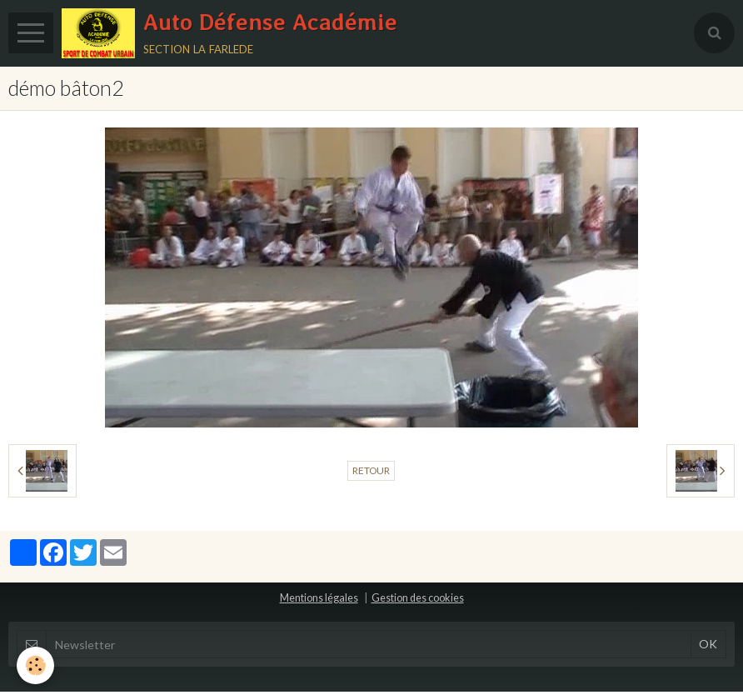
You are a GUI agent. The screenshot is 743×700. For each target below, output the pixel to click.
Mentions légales (319, 598)
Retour (371, 470)
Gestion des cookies (418, 598)
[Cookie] (35, 665)
